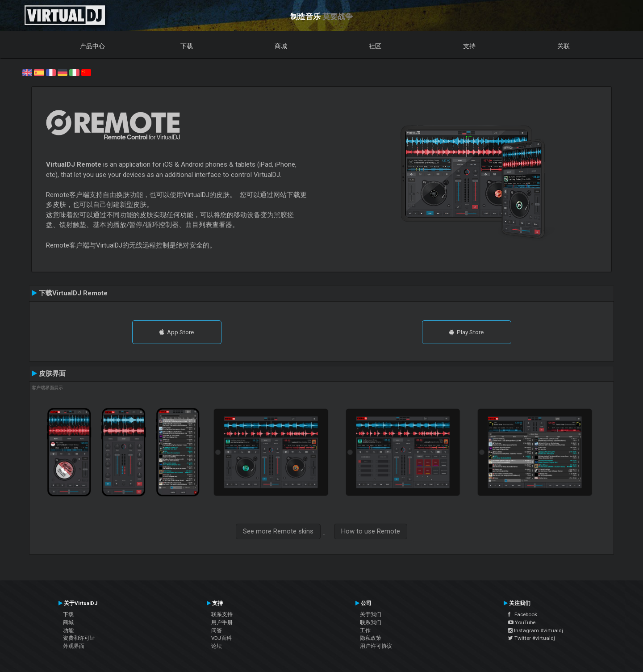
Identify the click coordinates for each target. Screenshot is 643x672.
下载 (187, 46)
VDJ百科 (221, 638)
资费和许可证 (79, 638)
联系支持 (222, 614)
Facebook (523, 614)
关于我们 (371, 614)
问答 (217, 630)
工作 (365, 630)
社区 (375, 46)
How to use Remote (371, 531)
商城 (281, 46)
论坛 (217, 646)
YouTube (522, 622)
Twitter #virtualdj (532, 638)
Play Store (466, 332)
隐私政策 (371, 638)
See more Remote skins (278, 531)
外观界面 (74, 646)
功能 (68, 630)
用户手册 (222, 622)
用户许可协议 (376, 646)
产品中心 (92, 46)
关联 (564, 46)
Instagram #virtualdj (536, 630)
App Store (177, 332)
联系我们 (371, 622)
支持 (469, 46)
